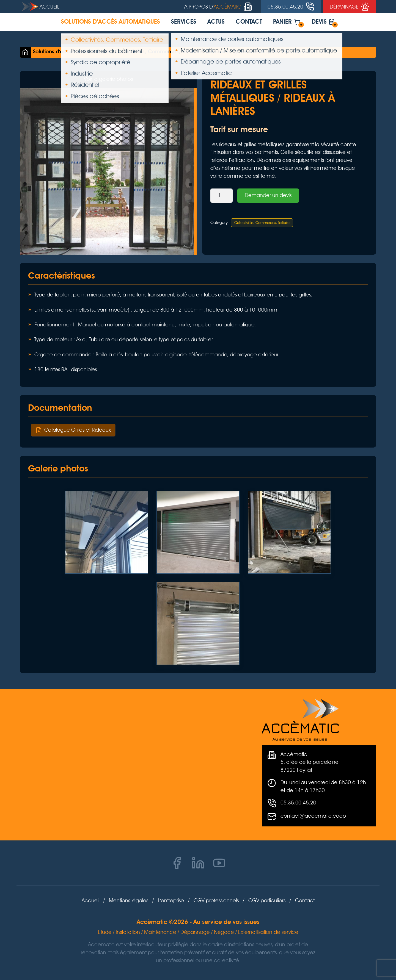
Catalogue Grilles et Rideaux (73, 430)
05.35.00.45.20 (298, 803)
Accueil (41, 7)
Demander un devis (268, 195)
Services (184, 22)
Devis (325, 23)
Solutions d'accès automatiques (72, 52)
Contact (249, 22)
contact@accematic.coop (313, 816)
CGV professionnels (216, 900)
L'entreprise (171, 900)
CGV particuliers (267, 900)
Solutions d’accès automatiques (111, 22)
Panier (288, 23)
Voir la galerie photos (108, 79)
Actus (216, 22)
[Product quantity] (222, 196)
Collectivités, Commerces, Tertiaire (158, 52)
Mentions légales (129, 900)
